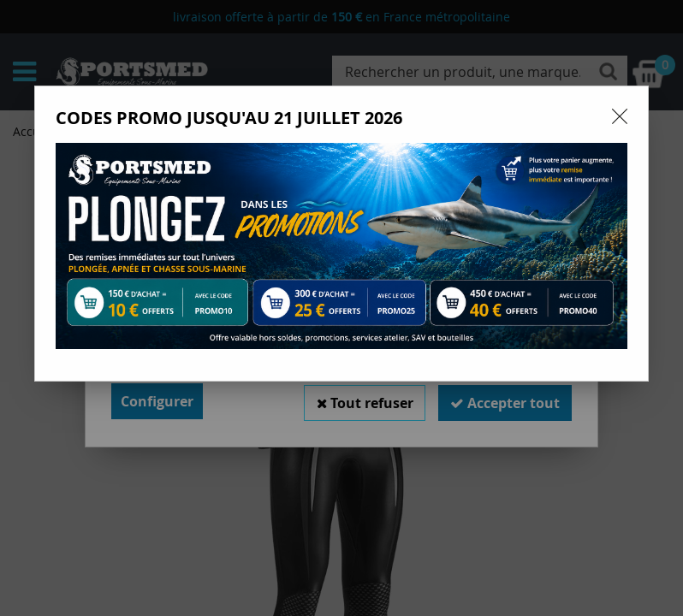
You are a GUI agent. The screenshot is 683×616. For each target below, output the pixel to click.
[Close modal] (620, 116)
